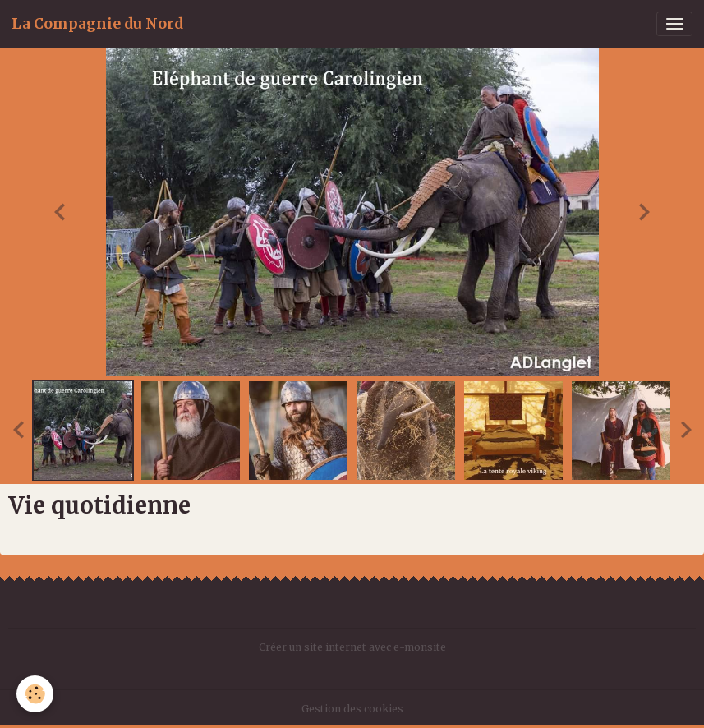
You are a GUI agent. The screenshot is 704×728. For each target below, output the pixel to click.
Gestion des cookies (352, 709)
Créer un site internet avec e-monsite (352, 647)
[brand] (97, 24)
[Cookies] (35, 694)
